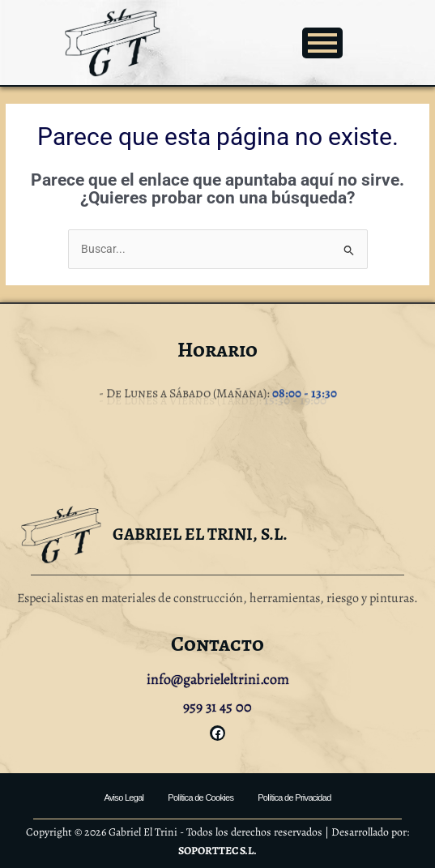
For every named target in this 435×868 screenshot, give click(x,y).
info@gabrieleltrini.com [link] (218, 679)
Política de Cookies (200, 797)
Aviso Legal (124, 797)
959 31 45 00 (217, 707)
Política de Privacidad (294, 797)
